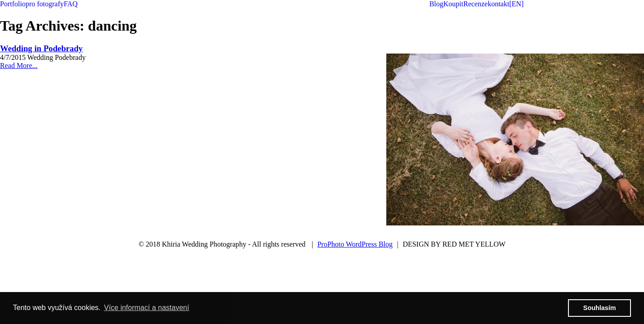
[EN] (516, 4)
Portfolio (13, 4)
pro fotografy (45, 4)
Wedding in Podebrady (41, 48)
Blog (436, 4)
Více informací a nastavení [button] (146, 308)
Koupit (453, 4)
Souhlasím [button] (600, 308)
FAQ (71, 4)
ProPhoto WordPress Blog (355, 244)
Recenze (475, 4)
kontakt (498, 4)
